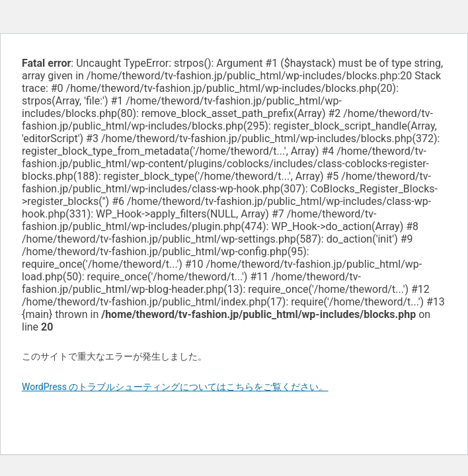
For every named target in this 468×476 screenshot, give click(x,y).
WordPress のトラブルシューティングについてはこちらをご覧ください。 (175, 387)
